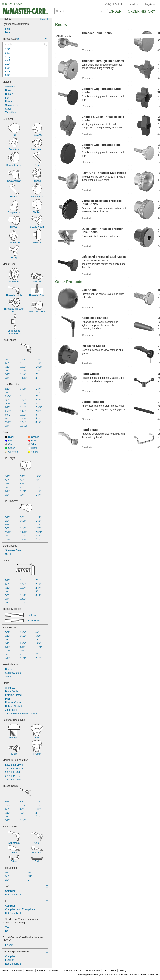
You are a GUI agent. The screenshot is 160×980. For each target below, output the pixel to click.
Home (5, 970)
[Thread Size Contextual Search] (25, 44)
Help (113, 970)
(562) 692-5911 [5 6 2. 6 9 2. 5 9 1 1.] (114, 4)
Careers (41, 970)
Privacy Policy (151, 975)
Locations (17, 970)
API (106, 970)
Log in (150, 4)
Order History (141, 11)
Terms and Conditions (128, 975)
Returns (30, 970)
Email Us (134, 4)
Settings (123, 970)
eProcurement (93, 970)
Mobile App (55, 970)
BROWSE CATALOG (16, 4)
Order (115, 11)
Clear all (44, 19)
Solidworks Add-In (73, 970)
